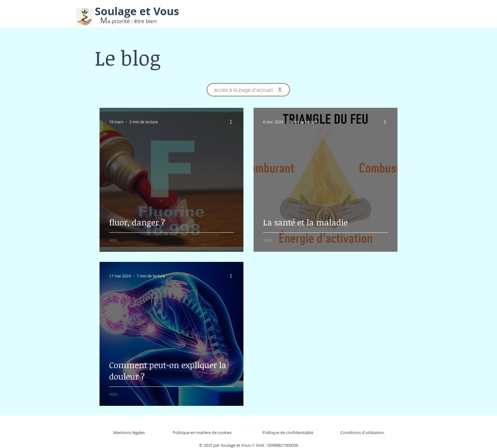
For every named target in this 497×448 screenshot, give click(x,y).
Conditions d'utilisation (362, 432)
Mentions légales (129, 432)
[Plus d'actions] (233, 122)
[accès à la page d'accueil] (248, 90)
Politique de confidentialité (288, 432)
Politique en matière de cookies (203, 432)
